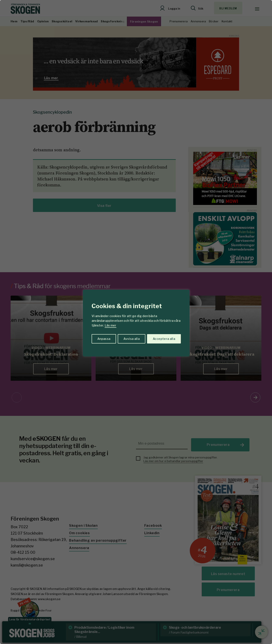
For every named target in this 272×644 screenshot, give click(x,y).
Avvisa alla (132, 339)
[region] (136, 322)
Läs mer (110, 325)
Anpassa (104, 339)
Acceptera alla (164, 339)
